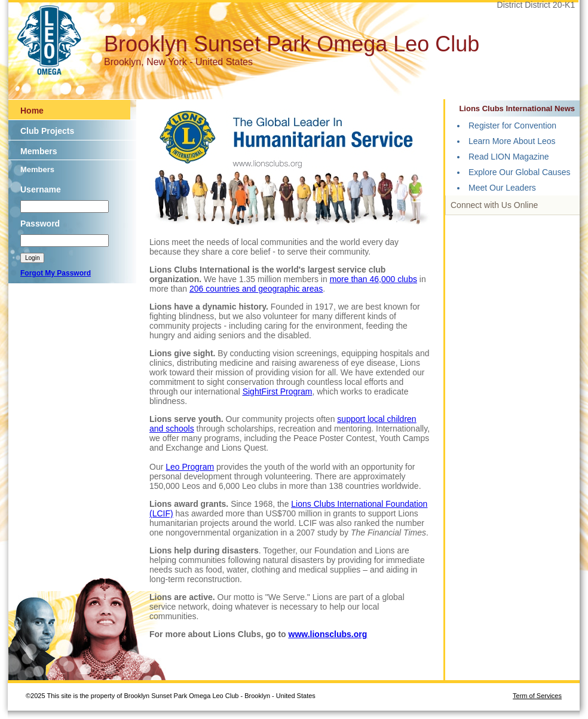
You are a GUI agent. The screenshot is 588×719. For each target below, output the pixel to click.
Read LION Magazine (509, 157)
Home (32, 111)
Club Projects (47, 131)
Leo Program (190, 467)
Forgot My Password (56, 273)
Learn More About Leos (512, 141)
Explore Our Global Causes (519, 172)
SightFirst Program (278, 391)
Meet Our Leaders (502, 188)
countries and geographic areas (264, 289)
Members (39, 151)
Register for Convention (512, 126)
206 (197, 289)
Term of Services (537, 696)
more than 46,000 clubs (373, 279)
